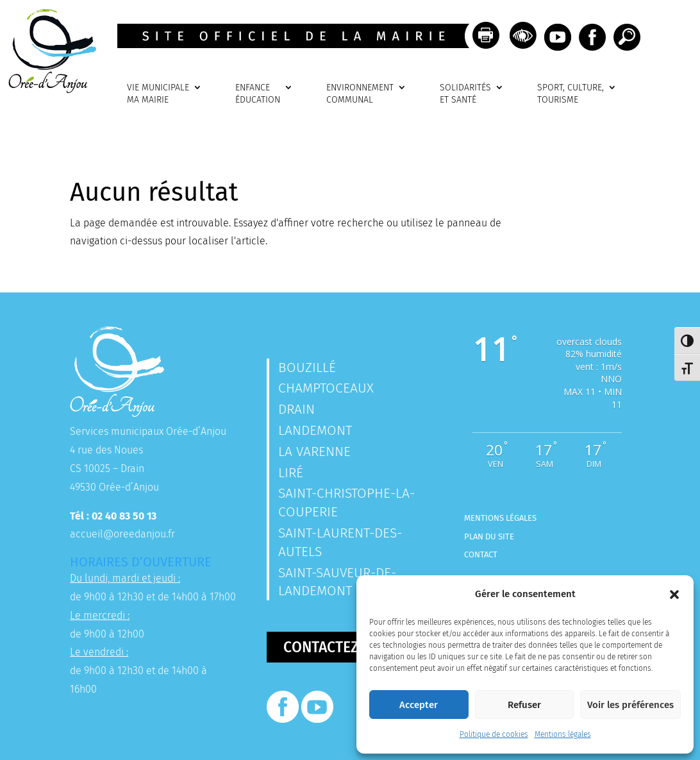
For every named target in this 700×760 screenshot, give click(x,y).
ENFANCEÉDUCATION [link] (258, 94)
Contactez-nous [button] (342, 647)
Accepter (419, 705)
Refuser (524, 705)
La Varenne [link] (314, 452)
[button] (674, 595)
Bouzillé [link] (307, 367)
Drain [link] (296, 409)
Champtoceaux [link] (326, 388)
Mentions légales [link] (563, 734)
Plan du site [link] (489, 536)
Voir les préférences (630, 705)
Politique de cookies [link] (494, 734)
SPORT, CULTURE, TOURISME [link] (571, 94)
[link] (48, 89)
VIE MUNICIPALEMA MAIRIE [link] (158, 94)
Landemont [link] (315, 430)
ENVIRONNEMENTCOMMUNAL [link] (360, 94)
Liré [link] (291, 473)
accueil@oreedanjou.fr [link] (122, 534)
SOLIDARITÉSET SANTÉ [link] (465, 94)
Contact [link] (481, 554)
